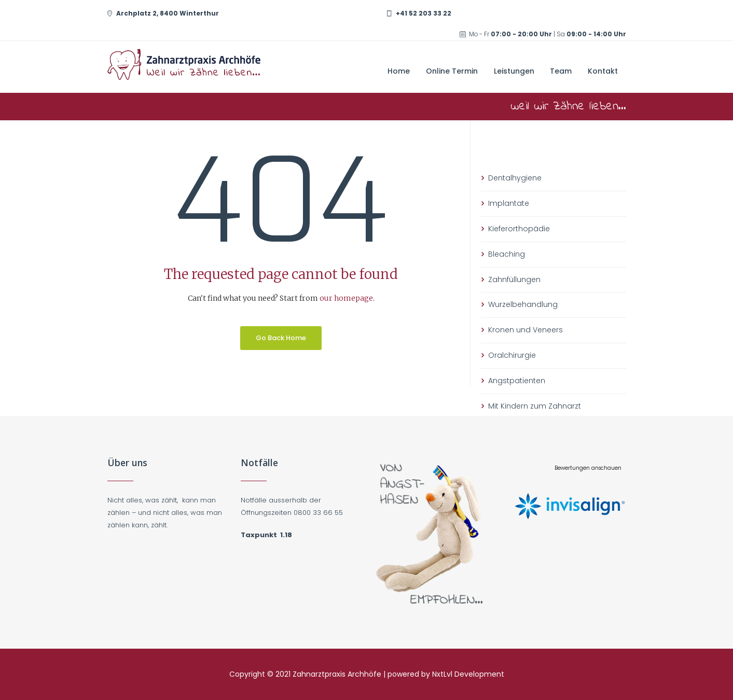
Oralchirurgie (512, 355)
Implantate (509, 203)
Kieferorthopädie (519, 229)
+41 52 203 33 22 (424, 13)
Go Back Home (281, 338)
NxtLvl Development (468, 674)
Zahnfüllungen (514, 279)
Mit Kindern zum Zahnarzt (535, 406)
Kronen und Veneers (525, 330)
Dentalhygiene (515, 178)
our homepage (346, 298)
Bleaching (507, 254)
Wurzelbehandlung (523, 304)
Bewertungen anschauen (588, 468)
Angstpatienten (517, 381)
